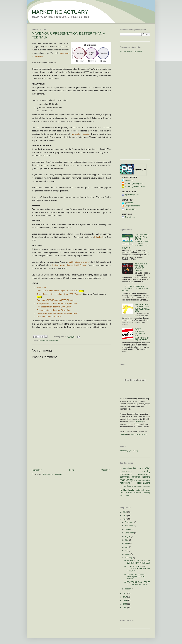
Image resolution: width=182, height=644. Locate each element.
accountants (128, 468)
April (127, 551)
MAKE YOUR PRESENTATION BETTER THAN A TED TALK (137, 562)
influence (136, 477)
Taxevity (139, 422)
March (128, 554)
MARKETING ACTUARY (60, 12)
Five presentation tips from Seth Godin (54, 307)
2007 (125, 607)
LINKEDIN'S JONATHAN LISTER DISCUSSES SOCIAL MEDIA (135, 289)
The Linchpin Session (80, 134)
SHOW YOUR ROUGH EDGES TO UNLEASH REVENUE (137, 583)
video (127, 495)
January (128, 589)
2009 (125, 600)
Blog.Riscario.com (132, 206)
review (148, 490)
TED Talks (41, 287)
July (127, 540)
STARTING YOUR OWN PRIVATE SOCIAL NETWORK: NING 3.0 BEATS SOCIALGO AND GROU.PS (136, 241)
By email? (138, 51)
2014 (125, 512)
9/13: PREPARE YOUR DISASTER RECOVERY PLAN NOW (142, 308)
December (129, 522)
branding (146, 471)
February (129, 558)
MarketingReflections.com (136, 186)
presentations (54, 340)
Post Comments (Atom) (52, 474)
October (128, 529)
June (127, 543)
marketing (126, 480)
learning (146, 477)
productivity (125, 486)
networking (125, 483)
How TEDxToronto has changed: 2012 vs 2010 (58, 291)
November (129, 526)
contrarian (125, 477)
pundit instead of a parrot (79, 262)
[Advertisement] (71, 446)
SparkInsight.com (132, 195)
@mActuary (130, 180)
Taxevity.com (130, 217)
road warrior (126, 493)
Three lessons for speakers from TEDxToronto (59, 294)
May (127, 547)
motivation (146, 480)
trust (122, 495)
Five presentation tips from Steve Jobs (54, 310)
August (128, 536)
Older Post (106, 470)
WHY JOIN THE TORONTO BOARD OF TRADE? (141, 267)
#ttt (121, 468)
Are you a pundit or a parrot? (50, 317)
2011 (125, 593)
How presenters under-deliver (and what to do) (58, 313)
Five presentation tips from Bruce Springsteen (57, 303)
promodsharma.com (139, 434)
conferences (43, 340)
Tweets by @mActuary (129, 451)
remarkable (127, 490)
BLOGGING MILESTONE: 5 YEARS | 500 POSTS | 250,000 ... (136, 577)
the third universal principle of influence (69, 265)
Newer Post (37, 470)
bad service (138, 468)
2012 (125, 519)
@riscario (129, 203)
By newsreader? (127, 51)
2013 (125, 516)
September (129, 533)
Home (72, 470)
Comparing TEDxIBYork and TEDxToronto (55, 300)
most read (138, 480)
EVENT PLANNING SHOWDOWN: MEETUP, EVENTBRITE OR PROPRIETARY (142, 335)
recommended (137, 486)
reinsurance (146, 487)
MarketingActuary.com (134, 183)
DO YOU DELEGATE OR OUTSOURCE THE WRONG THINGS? (137, 569)
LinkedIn (123, 434)
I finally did (99, 237)
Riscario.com (130, 209)
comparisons (126, 474)
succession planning (142, 493)
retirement (140, 490)
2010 (125, 597)
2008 (125, 604)
